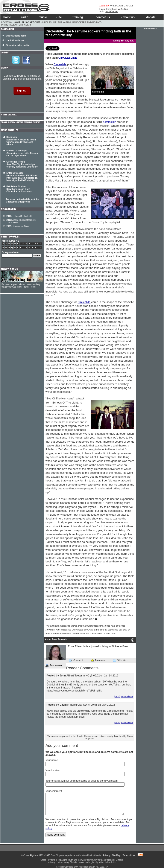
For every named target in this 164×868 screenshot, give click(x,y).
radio (23, 17)
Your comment (54, 791)
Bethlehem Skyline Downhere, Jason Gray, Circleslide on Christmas (19, 189)
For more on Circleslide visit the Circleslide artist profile (22, 201)
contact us (102, 17)
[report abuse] (127, 696)
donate (150, 17)
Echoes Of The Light (19, 216)
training (76, 17)
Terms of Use (129, 855)
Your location (53, 771)
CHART (129, 5)
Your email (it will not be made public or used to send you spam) (82, 781)
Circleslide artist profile (17, 45)
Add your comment (62, 746)
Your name (52, 760)
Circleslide (60, 64)
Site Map (116, 855)
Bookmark (98, 660)
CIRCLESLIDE (68, 58)
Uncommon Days (18, 226)
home (6, 17)
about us (127, 17)
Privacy (107, 855)
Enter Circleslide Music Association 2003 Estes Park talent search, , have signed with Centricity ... (22, 177)
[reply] (117, 696)
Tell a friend (120, 660)
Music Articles (31, 22)
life (58, 17)
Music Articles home (16, 36)
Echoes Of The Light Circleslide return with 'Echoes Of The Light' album (22, 153)
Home (17, 22)
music (41, 17)
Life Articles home (15, 40)
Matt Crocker (112, 11)
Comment (76, 660)
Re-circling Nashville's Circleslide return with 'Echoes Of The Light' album (21, 141)
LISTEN (104, 5)
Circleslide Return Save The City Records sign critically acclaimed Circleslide (22, 164)
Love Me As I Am (120, 9)
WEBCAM (116, 5)
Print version (54, 666)
